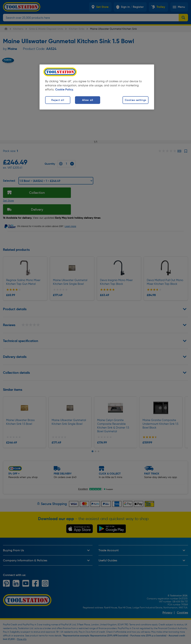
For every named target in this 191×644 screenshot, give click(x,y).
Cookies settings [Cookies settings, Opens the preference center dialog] (136, 100)
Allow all (88, 100)
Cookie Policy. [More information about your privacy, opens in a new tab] (64, 90)
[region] (97, 87)
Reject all (58, 100)
